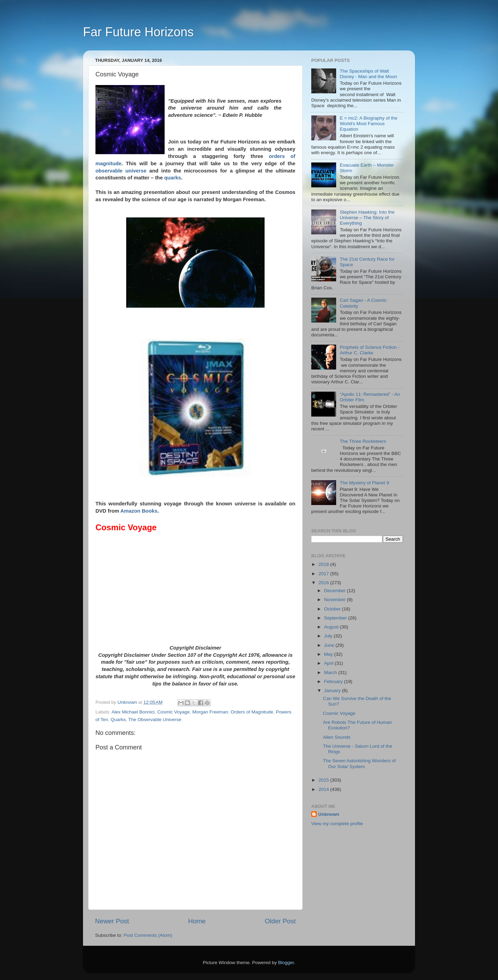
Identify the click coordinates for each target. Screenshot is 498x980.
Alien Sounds (337, 737)
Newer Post (112, 921)
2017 (324, 574)
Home (197, 921)
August (332, 627)
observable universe (121, 171)
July (329, 636)
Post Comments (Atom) (148, 935)
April (329, 663)
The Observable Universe (155, 720)
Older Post (280, 921)
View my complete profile (337, 824)
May (329, 654)
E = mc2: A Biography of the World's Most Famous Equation (368, 124)
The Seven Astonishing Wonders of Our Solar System (359, 763)
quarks (173, 178)
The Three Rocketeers (363, 441)
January (333, 690)
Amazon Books (139, 511)
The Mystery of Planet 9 (364, 483)
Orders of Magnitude (252, 712)
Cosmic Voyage (174, 712)
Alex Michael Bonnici (133, 712)
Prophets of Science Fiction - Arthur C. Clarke (370, 350)
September (336, 618)
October (333, 609)
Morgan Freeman (210, 712)
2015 (324, 780)
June (330, 645)
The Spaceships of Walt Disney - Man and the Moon (368, 74)
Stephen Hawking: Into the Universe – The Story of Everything (367, 218)
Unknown (329, 814)
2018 (324, 564)
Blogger (286, 963)
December (335, 591)
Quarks (118, 720)
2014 (324, 789)
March (331, 673)
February (334, 682)
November (335, 600)
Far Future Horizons (138, 32)
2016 (324, 583)
